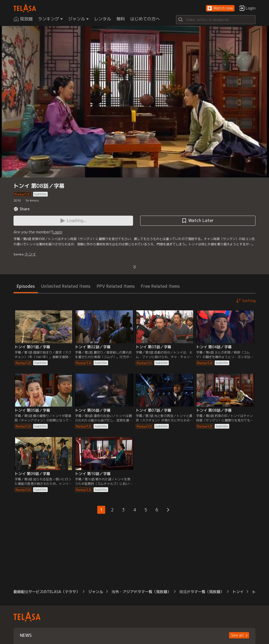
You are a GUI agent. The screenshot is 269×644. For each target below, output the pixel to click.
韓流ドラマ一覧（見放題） (202, 592)
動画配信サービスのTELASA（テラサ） (47, 592)
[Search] (216, 20)
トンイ (30, 254)
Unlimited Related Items (66, 286)
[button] (220, 8)
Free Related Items (160, 286)
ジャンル (96, 592)
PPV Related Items (116, 286)
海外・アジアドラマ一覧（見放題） (141, 592)
